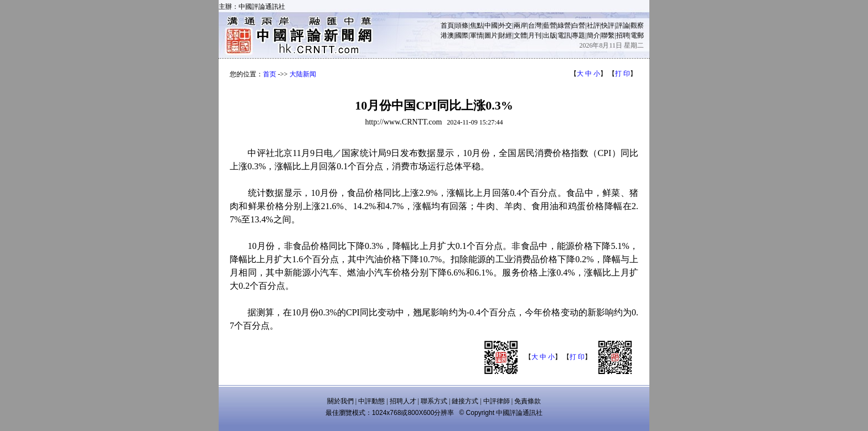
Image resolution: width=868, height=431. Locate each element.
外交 (505, 25)
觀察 (637, 25)
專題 (578, 35)
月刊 (535, 35)
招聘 (623, 35)
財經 (505, 35)
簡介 (593, 35)
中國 (491, 25)
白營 (578, 25)
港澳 (447, 35)
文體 (520, 35)
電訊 (564, 35)
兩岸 (520, 25)
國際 (462, 35)
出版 (550, 35)
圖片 (491, 35)
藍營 (550, 25)
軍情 (477, 35)
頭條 (462, 25)
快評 (608, 25)
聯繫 (608, 35)
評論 (623, 25)
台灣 (535, 25)
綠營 (564, 25)
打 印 (622, 74)
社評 (593, 25)
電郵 (637, 35)
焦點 (477, 25)
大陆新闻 (303, 74)
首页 (270, 74)
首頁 (447, 25)
